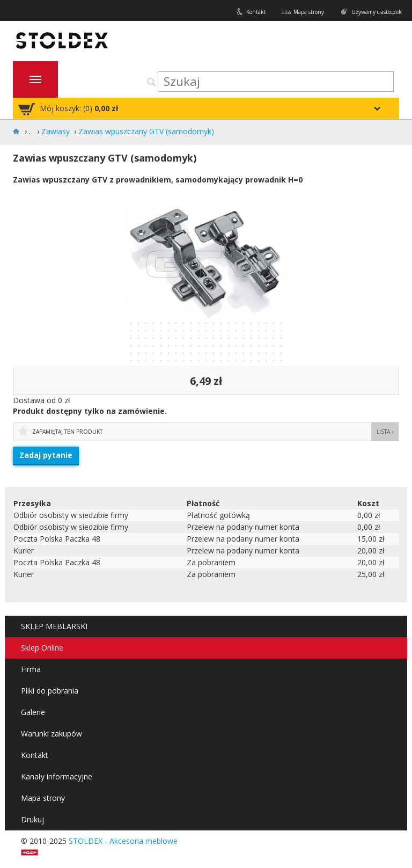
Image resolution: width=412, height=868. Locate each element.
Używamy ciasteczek (377, 12)
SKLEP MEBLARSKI (54, 626)
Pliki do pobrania (50, 691)
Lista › (385, 432)
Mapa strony (309, 12)
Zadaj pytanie (46, 455)
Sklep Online (42, 648)
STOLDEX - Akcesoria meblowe (123, 841)
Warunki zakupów (51, 734)
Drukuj (32, 819)
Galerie (33, 712)
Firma (31, 669)
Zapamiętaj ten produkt (67, 432)
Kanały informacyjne (57, 776)
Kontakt (256, 12)
